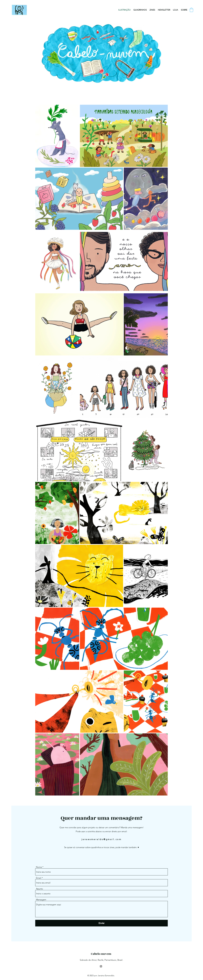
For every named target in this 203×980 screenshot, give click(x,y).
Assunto (39, 889)
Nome (39, 867)
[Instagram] (101, 966)
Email (39, 878)
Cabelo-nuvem (101, 954)
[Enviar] (101, 923)
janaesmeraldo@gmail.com (102, 839)
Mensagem (41, 900)
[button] (191, 10)
